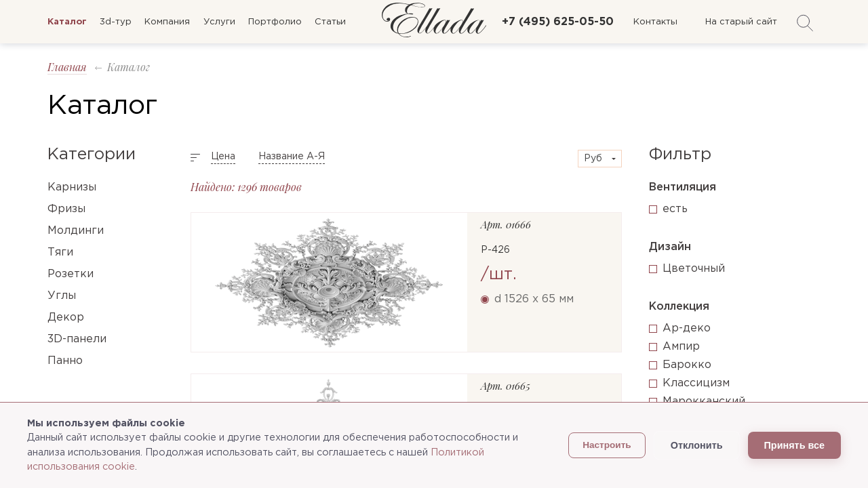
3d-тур (116, 22)
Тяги (60, 252)
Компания (167, 22)
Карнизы (72, 187)
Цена (223, 157)
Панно (65, 361)
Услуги (219, 22)
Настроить (607, 445)
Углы (62, 296)
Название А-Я (292, 157)
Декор (66, 318)
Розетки (71, 274)
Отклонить (697, 445)
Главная (67, 67)
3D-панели (77, 339)
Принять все (794, 445)
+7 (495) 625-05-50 (558, 22)
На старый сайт (741, 22)
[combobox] (600, 159)
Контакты (655, 22)
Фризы (66, 209)
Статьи (330, 22)
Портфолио (275, 22)
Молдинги (76, 231)
